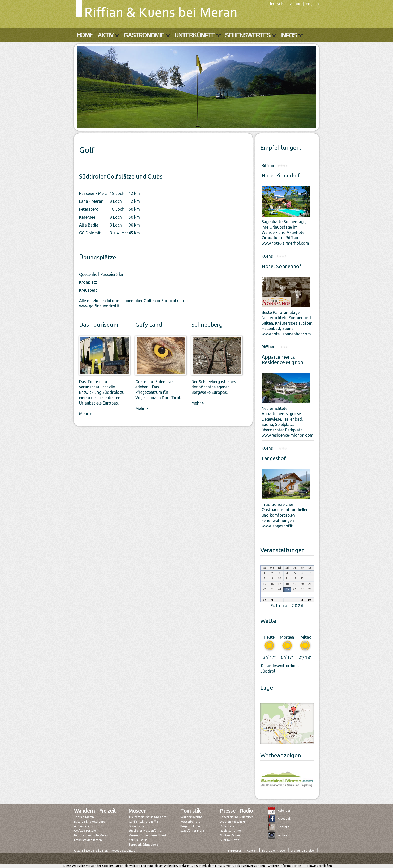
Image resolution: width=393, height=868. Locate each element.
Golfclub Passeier (85, 831)
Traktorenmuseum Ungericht (148, 817)
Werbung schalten (303, 851)
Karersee (87, 217)
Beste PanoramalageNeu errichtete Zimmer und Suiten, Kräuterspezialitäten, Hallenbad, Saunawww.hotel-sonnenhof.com (287, 323)
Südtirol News (229, 840)
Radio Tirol (227, 826)
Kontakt (283, 827)
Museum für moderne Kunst (148, 835)
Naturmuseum (138, 840)
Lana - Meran (91, 201)
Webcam (284, 835)
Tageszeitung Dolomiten (237, 817)
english (312, 4)
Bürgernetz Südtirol (194, 826)
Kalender (284, 811)
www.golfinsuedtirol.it (99, 306)
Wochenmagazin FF (233, 822)
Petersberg (89, 209)
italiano (295, 4)
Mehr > (85, 414)
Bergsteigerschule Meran (91, 835)
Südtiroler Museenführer (145, 831)
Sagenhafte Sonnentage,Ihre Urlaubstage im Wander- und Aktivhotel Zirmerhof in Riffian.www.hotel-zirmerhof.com (285, 232)
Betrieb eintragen (274, 851)
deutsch (276, 4)
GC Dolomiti (90, 233)
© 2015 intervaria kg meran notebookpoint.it (105, 851)
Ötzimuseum (137, 826)
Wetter (269, 621)
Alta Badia (89, 225)
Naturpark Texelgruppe (90, 822)
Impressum (235, 851)
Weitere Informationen (284, 866)
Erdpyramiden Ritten (88, 840)
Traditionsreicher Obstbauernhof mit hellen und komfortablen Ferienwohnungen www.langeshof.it (285, 515)
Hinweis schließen (320, 866)
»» (310, 600)
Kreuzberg (88, 290)
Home (84, 35)
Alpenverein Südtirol (88, 826)
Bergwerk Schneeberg (144, 845)
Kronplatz (88, 282)
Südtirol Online (230, 835)
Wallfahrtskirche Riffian (144, 822)
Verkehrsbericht (191, 817)
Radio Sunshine (230, 831)
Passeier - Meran (94, 193)
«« (264, 600)
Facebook (284, 819)
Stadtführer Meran (193, 831)
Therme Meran (84, 817)
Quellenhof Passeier (97, 274)
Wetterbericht (190, 822)
